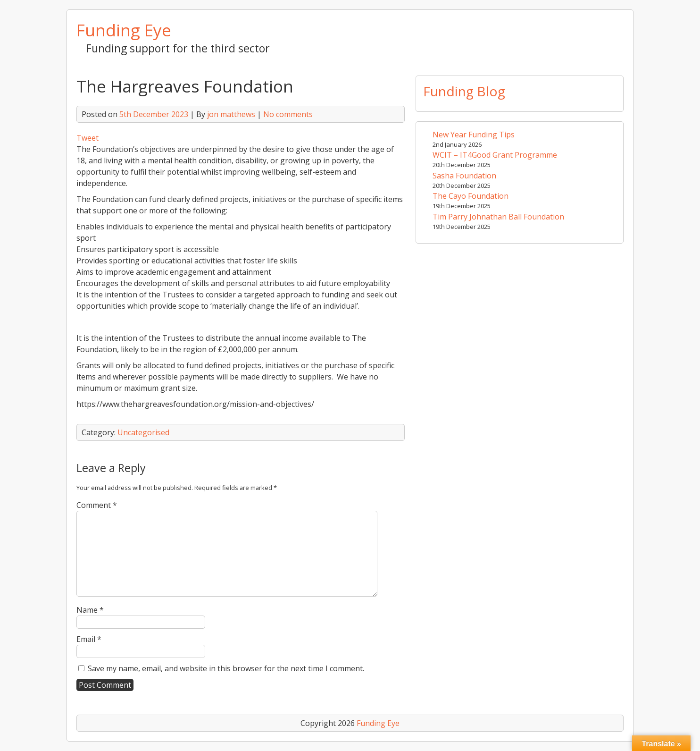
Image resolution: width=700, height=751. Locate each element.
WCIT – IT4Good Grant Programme (495, 155)
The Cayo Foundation (471, 196)
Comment (97, 505)
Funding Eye (124, 30)
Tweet (87, 138)
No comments (288, 114)
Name (90, 610)
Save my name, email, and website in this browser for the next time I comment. (226, 668)
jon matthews (231, 114)
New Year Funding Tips (474, 135)
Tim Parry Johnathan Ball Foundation (498, 217)
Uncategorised (143, 432)
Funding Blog (464, 91)
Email (89, 639)
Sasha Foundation (464, 176)
